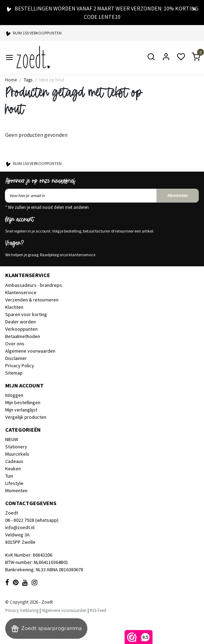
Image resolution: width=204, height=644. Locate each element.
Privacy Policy (20, 366)
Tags (28, 80)
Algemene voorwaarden (30, 351)
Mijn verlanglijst (21, 410)
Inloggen (14, 395)
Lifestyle (14, 483)
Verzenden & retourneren (32, 300)
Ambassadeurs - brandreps (34, 285)
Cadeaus (14, 461)
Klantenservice (21, 292)
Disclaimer (16, 358)
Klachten (14, 307)
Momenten (16, 490)
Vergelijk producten (26, 417)
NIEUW (12, 439)
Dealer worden (21, 322)
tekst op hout (52, 80)
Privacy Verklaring (22, 610)
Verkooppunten (21, 329)
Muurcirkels (17, 454)
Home (11, 80)
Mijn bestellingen (23, 402)
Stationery (16, 447)
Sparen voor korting (26, 314)
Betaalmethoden (23, 336)
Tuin (9, 476)
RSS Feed (98, 610)
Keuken (13, 469)
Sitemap (14, 373)
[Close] (194, 8)
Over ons (15, 344)
